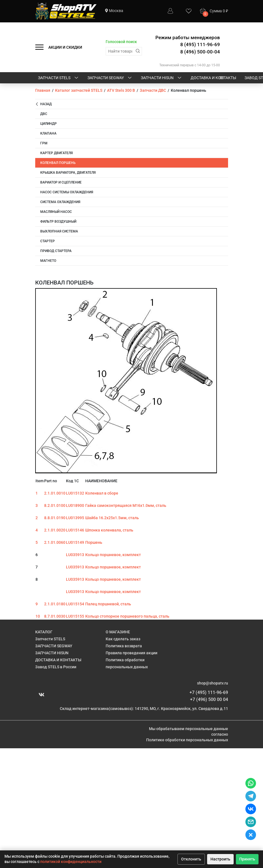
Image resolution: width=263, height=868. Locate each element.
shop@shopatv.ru (213, 683)
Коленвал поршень (58, 163)
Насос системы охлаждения (67, 192)
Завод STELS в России (56, 667)
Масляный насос (56, 212)
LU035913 (75, 555)
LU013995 (75, 518)
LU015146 (75, 530)
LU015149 (75, 542)
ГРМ (44, 143)
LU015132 (75, 493)
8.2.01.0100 (55, 505)
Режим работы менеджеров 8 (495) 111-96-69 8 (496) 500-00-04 (188, 45)
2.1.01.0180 (55, 604)
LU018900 (75, 505)
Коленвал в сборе (102, 493)
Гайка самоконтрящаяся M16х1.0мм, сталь (126, 505)
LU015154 (75, 604)
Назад (43, 104)
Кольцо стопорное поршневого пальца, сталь (127, 616)
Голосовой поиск (121, 42)
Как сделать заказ (123, 639)
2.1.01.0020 (55, 530)
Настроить (220, 859)
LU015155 (75, 616)
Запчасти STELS (59, 78)
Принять (247, 859)
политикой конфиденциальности (71, 862)
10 (38, 616)
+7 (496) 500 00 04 (209, 699)
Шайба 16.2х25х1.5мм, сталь (112, 518)
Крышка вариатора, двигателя (68, 173)
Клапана (48, 133)
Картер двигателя (56, 153)
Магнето (48, 261)
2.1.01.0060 (55, 542)
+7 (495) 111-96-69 (209, 692)
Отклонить (191, 859)
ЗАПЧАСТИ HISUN (162, 78)
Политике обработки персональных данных (187, 740)
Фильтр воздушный (58, 222)
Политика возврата (124, 646)
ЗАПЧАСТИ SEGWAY (110, 78)
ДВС (44, 114)
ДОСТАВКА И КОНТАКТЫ (213, 78)
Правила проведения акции (131, 653)
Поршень (94, 542)
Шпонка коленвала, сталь (109, 530)
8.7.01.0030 (55, 616)
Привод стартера (56, 251)
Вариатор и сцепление (61, 182)
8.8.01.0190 (55, 518)
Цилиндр (48, 124)
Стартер (48, 241)
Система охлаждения (60, 202)
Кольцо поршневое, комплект (113, 555)
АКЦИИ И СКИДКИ (65, 47)
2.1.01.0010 (55, 493)
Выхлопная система (59, 231)
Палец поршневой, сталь (108, 604)
